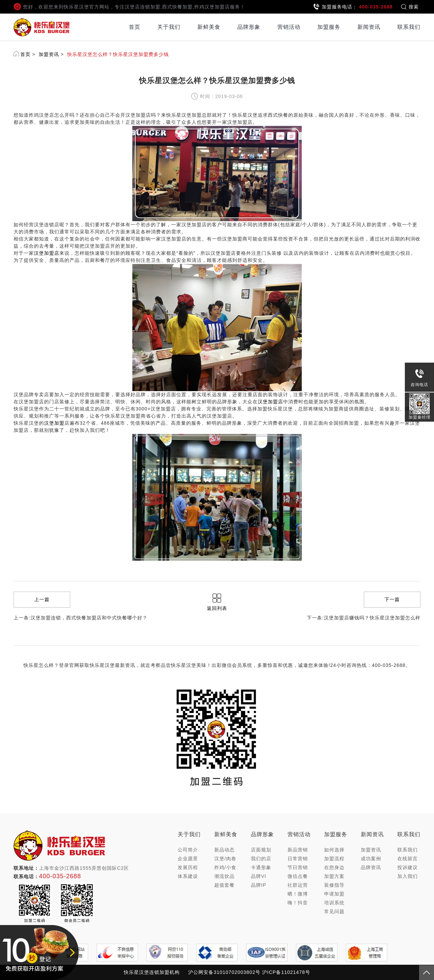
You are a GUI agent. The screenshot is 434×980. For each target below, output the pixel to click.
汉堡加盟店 (47, 253)
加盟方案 (334, 876)
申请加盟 (334, 894)
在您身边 (334, 867)
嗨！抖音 (298, 903)
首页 (135, 27)
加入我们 (408, 876)
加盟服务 (329, 27)
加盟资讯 (49, 54)
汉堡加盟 (54, 423)
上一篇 (42, 599)
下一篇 (392, 599)
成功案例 (371, 859)
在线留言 (408, 859)
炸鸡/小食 (225, 867)
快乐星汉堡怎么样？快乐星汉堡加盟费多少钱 (118, 54)
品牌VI (259, 876)
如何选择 (334, 850)
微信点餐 (298, 876)
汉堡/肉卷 (225, 859)
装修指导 (334, 885)
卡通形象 (261, 867)
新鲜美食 (209, 27)
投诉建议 (408, 867)
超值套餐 (224, 885)
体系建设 (188, 876)
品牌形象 (249, 27)
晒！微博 (298, 894)
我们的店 (261, 859)
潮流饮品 (224, 876)
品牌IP (259, 885)
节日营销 (298, 867)
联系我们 (409, 27)
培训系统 (334, 903)
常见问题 (334, 911)
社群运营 (298, 885)
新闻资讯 (369, 27)
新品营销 (298, 850)
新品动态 (224, 850)
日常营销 (298, 859)
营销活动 (289, 27)
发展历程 (188, 867)
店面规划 (261, 850)
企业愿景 (188, 859)
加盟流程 (334, 859)
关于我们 (169, 27)
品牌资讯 (371, 867)
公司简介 (188, 850)
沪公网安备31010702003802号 (224, 972)
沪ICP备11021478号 (286, 972)
